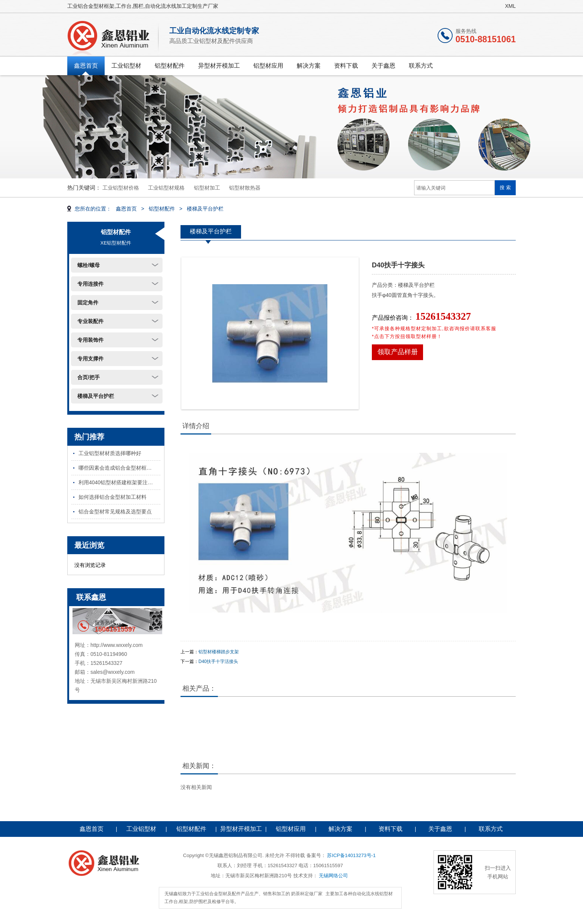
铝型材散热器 (245, 188)
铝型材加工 (207, 188)
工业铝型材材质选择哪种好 (110, 453)
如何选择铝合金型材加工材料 (112, 497)
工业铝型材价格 (121, 188)
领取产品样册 (398, 352)
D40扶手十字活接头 (218, 661)
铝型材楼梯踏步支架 (219, 652)
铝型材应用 (268, 66)
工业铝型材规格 (166, 188)
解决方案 (309, 66)
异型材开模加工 (219, 66)
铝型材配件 (170, 66)
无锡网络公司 (333, 876)
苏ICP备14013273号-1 (351, 855)
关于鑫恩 (383, 66)
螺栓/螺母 (89, 265)
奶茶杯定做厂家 (307, 894)
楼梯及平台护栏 (205, 209)
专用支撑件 (90, 359)
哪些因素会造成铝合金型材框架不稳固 (119, 468)
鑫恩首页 (86, 66)
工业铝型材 (126, 66)
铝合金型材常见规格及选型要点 (115, 512)
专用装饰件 (90, 340)
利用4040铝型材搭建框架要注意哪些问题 (119, 482)
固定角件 (88, 303)
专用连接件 (90, 284)
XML (510, 6)
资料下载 (346, 66)
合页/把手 (89, 377)
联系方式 (421, 66)
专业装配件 (90, 321)
